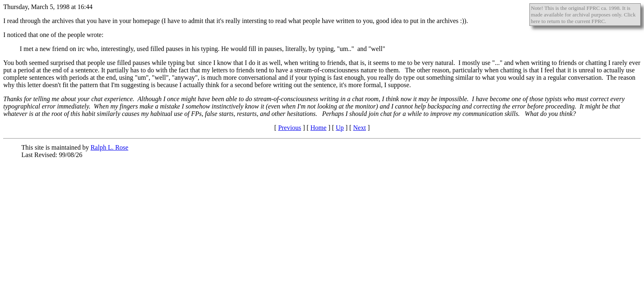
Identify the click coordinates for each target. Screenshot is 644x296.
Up (340, 128)
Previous (290, 128)
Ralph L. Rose (109, 147)
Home (319, 128)
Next (360, 128)
